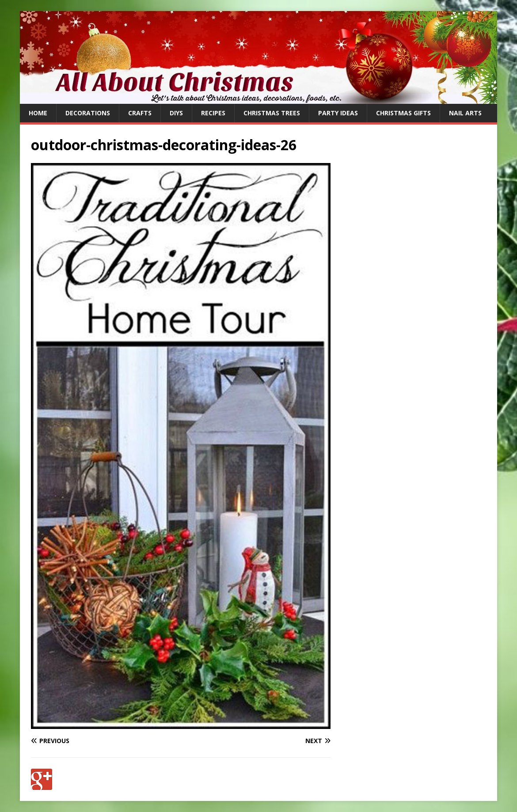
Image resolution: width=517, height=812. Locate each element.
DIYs (176, 113)
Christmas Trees (272, 113)
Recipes (213, 113)
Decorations (88, 113)
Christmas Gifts (403, 113)
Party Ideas (338, 113)
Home (38, 113)
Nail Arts (465, 113)
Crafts (140, 113)
